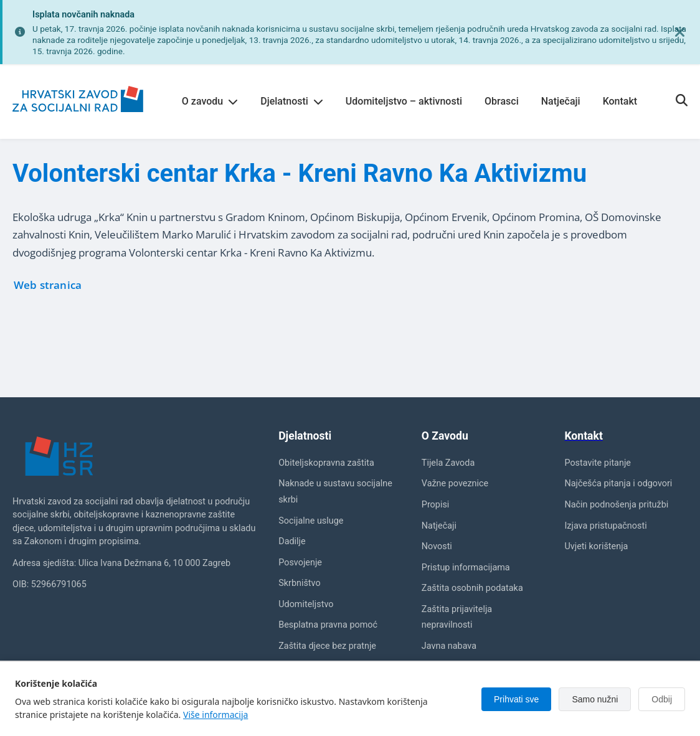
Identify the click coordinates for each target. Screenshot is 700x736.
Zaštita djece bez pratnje (327, 646)
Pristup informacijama (466, 568)
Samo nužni (595, 699)
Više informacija (215, 715)
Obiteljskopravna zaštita (326, 463)
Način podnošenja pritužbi (616, 505)
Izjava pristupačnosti (605, 526)
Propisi (436, 505)
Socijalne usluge (311, 521)
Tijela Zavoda (448, 463)
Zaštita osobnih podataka (472, 588)
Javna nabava (449, 646)
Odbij (662, 699)
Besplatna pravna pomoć (328, 625)
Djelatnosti (292, 101)
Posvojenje (300, 563)
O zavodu (210, 101)
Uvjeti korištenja (596, 546)
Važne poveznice (455, 484)
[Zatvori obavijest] (680, 32)
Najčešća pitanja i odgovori (618, 484)
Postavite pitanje (598, 463)
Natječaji (561, 101)
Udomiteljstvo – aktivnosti (404, 101)
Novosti (437, 546)
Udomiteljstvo (306, 604)
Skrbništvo (299, 583)
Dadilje (292, 541)
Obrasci (502, 101)
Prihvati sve (516, 699)
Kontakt (620, 101)
